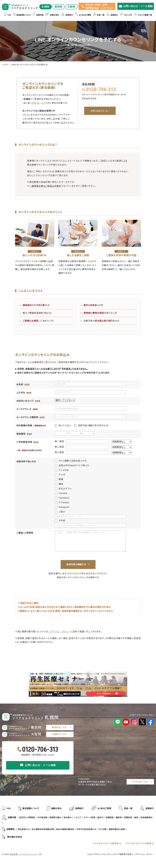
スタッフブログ (94, 854)
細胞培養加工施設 (117, 829)
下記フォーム (38, 103)
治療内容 (38, 15)
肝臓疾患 (128, 817)
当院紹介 (112, 15)
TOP (8, 15)
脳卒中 (100, 817)
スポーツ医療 (89, 817)
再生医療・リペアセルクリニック (23, 854)
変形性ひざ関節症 (27, 817)
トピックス (126, 15)
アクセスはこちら (140, 782)
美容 (136, 817)
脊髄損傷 (110, 817)
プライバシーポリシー (60, 632)
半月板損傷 (42, 817)
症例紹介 (67, 15)
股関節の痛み (56, 817)
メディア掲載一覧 (143, 15)
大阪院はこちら (59, 734)
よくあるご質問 (83, 15)
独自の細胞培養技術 (65, 829)
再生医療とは (24, 829)
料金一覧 (99, 15)
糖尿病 (119, 817)
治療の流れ (52, 15)
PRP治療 (102, 829)
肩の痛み (68, 817)
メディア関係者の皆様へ (123, 854)
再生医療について (22, 15)
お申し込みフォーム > (100, 111)
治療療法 (8, 829)
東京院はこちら (59, 727)
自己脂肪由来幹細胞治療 (43, 829)
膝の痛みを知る (12, 837)
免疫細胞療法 (146, 817)
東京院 (59, 7)
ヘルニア (78, 817)
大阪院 (71, 7)
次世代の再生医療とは (86, 829)
